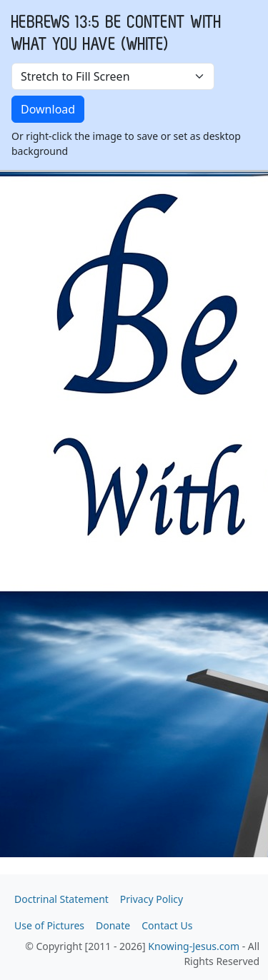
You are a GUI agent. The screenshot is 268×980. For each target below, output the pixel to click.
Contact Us (167, 925)
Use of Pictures (49, 925)
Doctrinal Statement (61, 899)
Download (48, 109)
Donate (113, 925)
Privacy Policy (152, 899)
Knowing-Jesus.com (194, 946)
